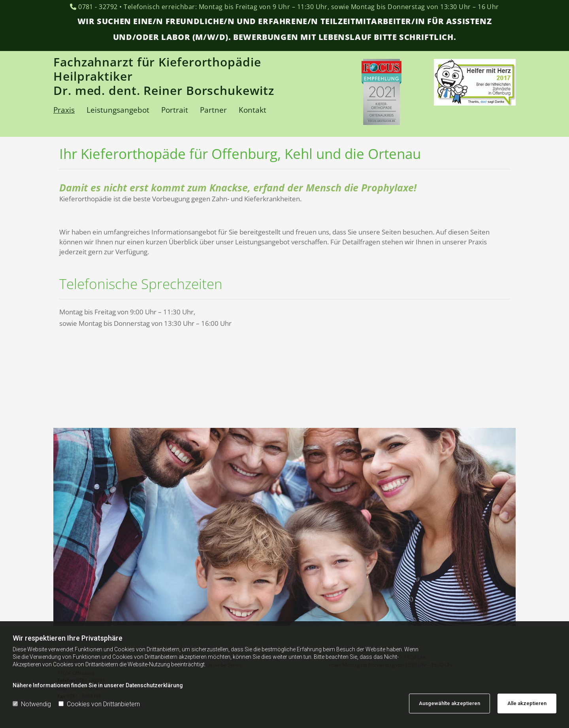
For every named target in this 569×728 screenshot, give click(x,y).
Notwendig (32, 704)
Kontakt (252, 110)
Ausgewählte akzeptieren (449, 703)
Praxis (64, 110)
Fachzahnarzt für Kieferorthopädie (157, 62)
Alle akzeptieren (527, 703)
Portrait (175, 110)
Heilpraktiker (95, 76)
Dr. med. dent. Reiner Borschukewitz (164, 90)
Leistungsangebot (118, 110)
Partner (213, 110)
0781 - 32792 (98, 7)
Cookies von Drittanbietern (99, 704)
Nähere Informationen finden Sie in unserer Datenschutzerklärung (98, 685)
